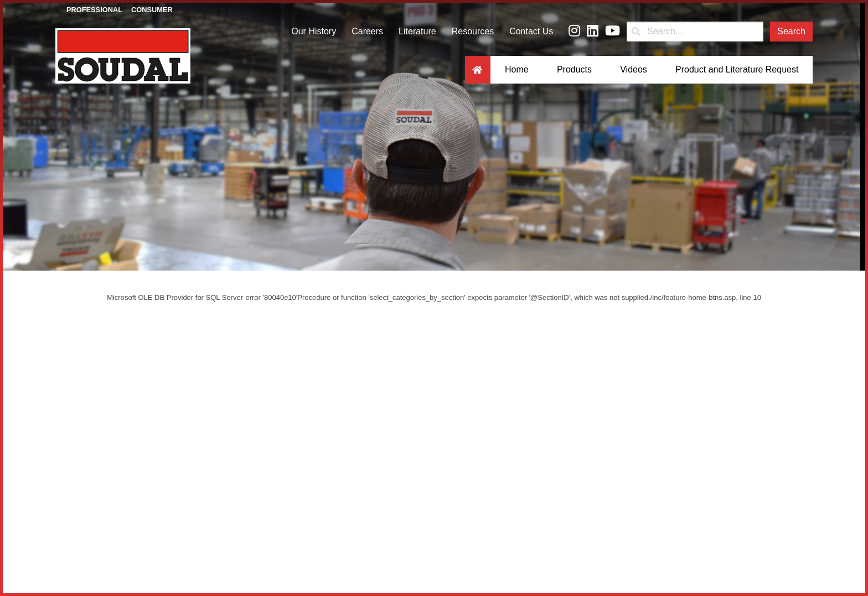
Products (574, 69)
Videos (634, 69)
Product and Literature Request (737, 69)
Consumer (152, 10)
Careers (367, 31)
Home (517, 69)
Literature (417, 31)
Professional (94, 10)
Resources (473, 31)
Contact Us (531, 31)
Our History (314, 31)
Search (791, 31)
